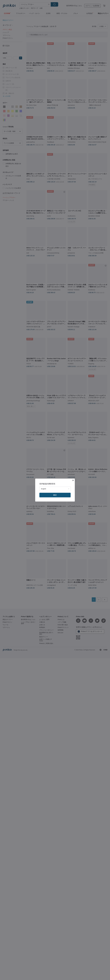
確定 (55, 495)
